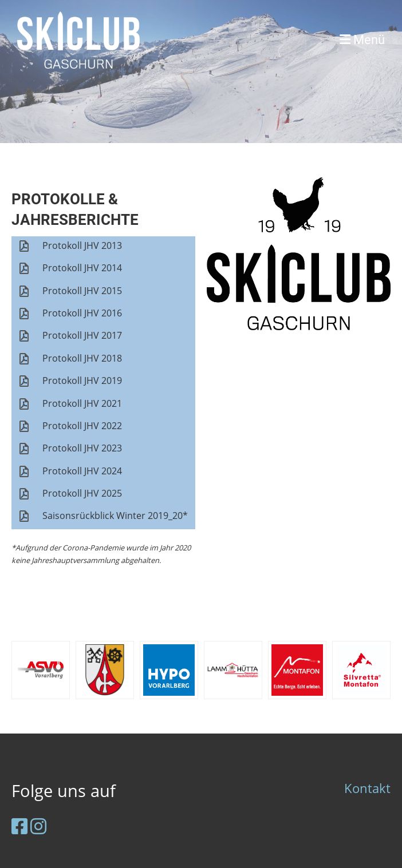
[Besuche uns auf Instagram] (38, 826)
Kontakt (367, 788)
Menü (362, 40)
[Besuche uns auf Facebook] (19, 826)
